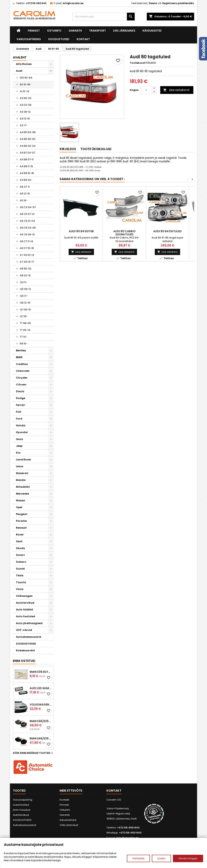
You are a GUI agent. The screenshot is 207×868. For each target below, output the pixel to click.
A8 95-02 (26, 269)
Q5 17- (24, 296)
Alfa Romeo (24, 64)
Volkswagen (24, 596)
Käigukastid (152, 31)
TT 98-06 (25, 323)
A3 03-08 (26, 105)
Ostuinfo (54, 31)
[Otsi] (103, 17)
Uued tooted (21, 805)
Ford (19, 419)
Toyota (21, 582)
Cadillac (22, 364)
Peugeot (22, 514)
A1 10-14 (25, 91)
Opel (19, 507)
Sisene (153, 3)
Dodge (21, 398)
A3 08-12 (25, 112)
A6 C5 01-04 (27, 221)
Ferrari (21, 405)
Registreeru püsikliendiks (178, 3)
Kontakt (83, 39)
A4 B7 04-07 (27, 153)
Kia (18, 453)
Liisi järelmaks (124, 31)
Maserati (22, 473)
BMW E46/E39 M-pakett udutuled (41, 721)
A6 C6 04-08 (28, 228)
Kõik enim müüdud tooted (33, 753)
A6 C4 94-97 (28, 207)
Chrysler (22, 378)
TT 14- (23, 337)
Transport (97, 31)
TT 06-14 (25, 330)
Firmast (34, 31)
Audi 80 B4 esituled (167, 231)
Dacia (20, 391)
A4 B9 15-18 (27, 173)
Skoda (20, 548)
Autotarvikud (25, 603)
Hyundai (22, 432)
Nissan (21, 500)
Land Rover (24, 460)
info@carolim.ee (73, 3)
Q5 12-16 (25, 303)
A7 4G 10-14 (27, 255)
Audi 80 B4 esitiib (81, 231)
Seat (19, 541)
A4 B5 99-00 (28, 139)
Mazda (21, 480)
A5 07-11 (25, 187)
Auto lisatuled (26, 616)
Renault (21, 528)
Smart (20, 555)
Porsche (21, 521)
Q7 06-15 (25, 309)
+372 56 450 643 (36, 3)
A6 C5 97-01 (27, 214)
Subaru (21, 562)
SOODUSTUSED (59, 39)
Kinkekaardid (25, 650)
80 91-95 (25, 84)
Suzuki (20, 569)
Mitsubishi (23, 487)
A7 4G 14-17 (27, 262)
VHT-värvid (24, 630)
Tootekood (137, 63)
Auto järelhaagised (29, 623)
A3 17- (24, 125)
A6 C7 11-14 (27, 241)
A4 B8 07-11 (27, 159)
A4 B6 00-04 (28, 146)
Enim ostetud (24, 661)
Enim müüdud (22, 810)
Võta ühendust (69, 825)
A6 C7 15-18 (27, 248)
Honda (21, 425)
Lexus (20, 466)
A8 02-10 (25, 275)
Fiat (19, 412)
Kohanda (138, 858)
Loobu (161, 858)
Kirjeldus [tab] (68, 149)
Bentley (21, 350)
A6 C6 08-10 (27, 234)
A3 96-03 (26, 98)
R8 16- (24, 344)
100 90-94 (26, 78)
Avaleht (20, 57)
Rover (20, 535)
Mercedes (23, 494)
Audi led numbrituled (41, 688)
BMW (19, 357)
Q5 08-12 (25, 289)
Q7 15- (24, 316)
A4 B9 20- (26, 180)
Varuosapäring (29, 39)
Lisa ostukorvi (176, 90)
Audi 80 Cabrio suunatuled (124, 233)
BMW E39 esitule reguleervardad (41, 672)
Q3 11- (23, 282)
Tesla (20, 575)
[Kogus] (146, 90)
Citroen (21, 385)
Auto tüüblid (24, 610)
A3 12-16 (25, 119)
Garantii (75, 31)
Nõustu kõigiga (188, 858)
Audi (19, 71)
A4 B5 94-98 (28, 132)
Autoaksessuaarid (29, 637)
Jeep (19, 446)
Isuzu (19, 439)
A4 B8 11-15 (26, 166)
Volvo (20, 589)
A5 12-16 (25, 194)
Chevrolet (23, 371)
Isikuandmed (68, 820)
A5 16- (24, 200)
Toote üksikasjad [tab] (96, 149)
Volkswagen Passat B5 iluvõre (41, 705)
